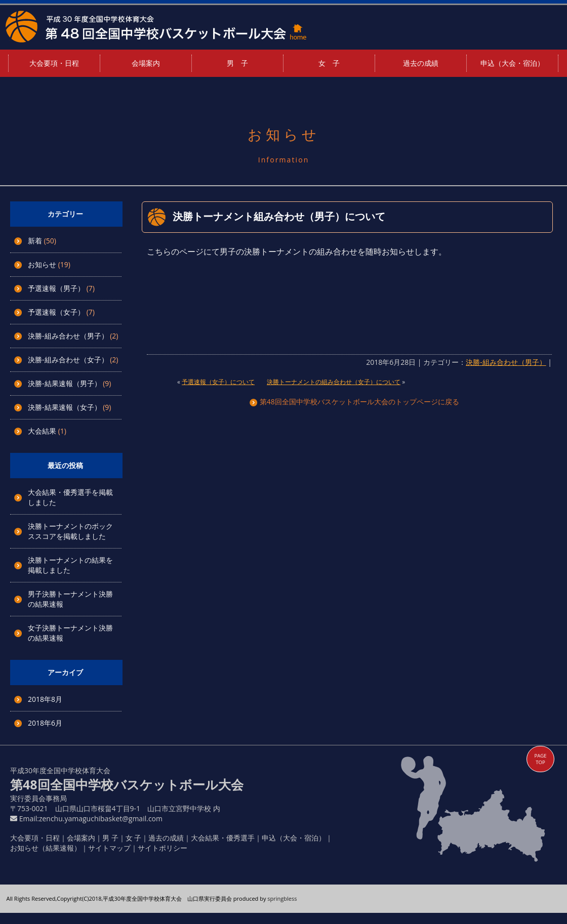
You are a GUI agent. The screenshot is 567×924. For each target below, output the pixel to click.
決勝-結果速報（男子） (65, 383)
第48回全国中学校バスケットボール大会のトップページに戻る (354, 402)
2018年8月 (45, 699)
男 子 (237, 63)
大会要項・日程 (54, 63)
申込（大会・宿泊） (512, 63)
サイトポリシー (163, 848)
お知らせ (42, 264)
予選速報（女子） (56, 312)
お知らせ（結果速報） (46, 848)
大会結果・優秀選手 (223, 838)
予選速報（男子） (56, 288)
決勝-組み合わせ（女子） (68, 360)
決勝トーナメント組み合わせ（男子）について (279, 216)
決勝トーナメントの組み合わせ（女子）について (334, 382)
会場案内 (146, 63)
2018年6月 (45, 723)
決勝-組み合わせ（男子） (68, 336)
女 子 (329, 63)
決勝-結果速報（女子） (65, 407)
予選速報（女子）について (218, 382)
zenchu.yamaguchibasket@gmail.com (101, 818)
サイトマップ (109, 848)
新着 (35, 241)
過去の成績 (421, 63)
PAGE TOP (540, 759)
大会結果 (42, 431)
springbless (282, 898)
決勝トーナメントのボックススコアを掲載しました (70, 531)
